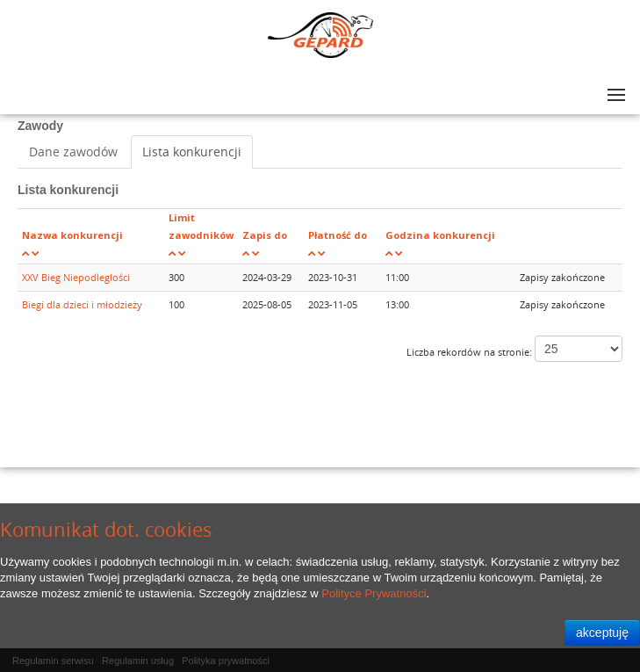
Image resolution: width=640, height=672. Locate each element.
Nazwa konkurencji (72, 235)
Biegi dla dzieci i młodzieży (82, 304)
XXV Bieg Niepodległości (76, 277)
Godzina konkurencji (440, 235)
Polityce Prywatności (374, 593)
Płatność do (338, 235)
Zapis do (265, 235)
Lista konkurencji (192, 152)
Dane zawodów (73, 152)
